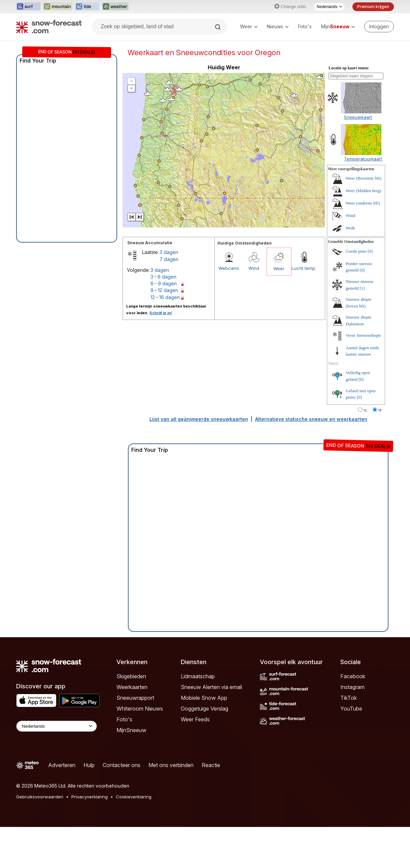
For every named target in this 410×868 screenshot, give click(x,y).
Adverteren (62, 765)
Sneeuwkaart (358, 117)
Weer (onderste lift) (363, 203)
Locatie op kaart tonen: (349, 68)
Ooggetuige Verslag (204, 709)
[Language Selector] (57, 726)
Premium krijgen (373, 7)
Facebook (353, 676)
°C (365, 410)
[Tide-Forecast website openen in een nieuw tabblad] (87, 7)
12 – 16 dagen (165, 297)
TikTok (349, 698)
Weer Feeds (195, 719)
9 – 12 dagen (164, 290)
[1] (362, 288)
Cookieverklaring (134, 797)
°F (380, 410)
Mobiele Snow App (204, 698)
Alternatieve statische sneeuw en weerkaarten (311, 419)
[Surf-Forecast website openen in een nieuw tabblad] (28, 7)
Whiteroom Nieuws (140, 709)
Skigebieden (131, 676)
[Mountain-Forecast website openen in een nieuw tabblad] (58, 7)
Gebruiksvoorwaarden (40, 797)
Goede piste (356, 251)
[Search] (218, 27)
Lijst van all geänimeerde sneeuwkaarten (199, 419)
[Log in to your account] (379, 27)
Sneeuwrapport (135, 698)
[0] (370, 251)
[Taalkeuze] (329, 7)
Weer (249, 26)
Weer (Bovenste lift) (364, 178)
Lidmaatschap (198, 676)
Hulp (89, 765)
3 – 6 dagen (163, 277)
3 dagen (169, 252)
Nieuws (278, 26)
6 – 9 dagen (164, 283)
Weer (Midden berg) (364, 191)
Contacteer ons (122, 765)
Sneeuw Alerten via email (211, 687)
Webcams (229, 268)
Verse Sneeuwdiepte (363, 335)
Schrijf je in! (161, 313)
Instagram (352, 687)
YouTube (351, 709)
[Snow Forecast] (49, 27)
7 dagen (169, 259)
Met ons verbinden (171, 765)
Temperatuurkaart (363, 159)
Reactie (211, 765)
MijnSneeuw (131, 730)
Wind (254, 268)
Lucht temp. (304, 268)
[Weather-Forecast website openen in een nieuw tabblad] (115, 7)
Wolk (350, 228)
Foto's (305, 26)
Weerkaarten (132, 687)
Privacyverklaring (90, 797)
